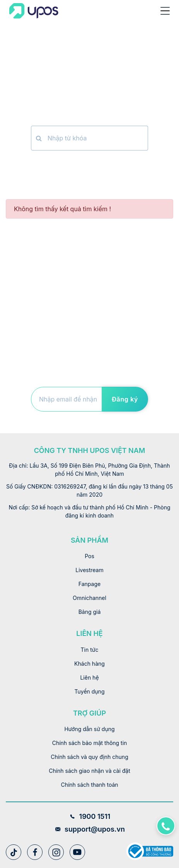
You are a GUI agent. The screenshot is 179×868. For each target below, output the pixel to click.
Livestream (89, 570)
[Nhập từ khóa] (97, 138)
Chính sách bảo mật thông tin (90, 743)
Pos (89, 556)
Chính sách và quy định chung (89, 757)
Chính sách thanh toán (89, 785)
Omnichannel (89, 598)
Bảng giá (90, 612)
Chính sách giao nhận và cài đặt (89, 771)
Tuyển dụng (90, 691)
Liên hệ (89, 677)
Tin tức (90, 650)
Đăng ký (125, 399)
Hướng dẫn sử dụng (89, 729)
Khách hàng (89, 664)
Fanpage (89, 584)
